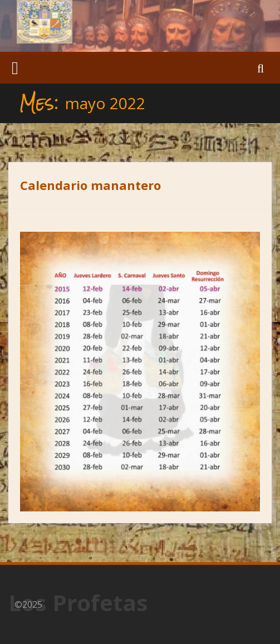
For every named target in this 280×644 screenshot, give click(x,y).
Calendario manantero (90, 185)
